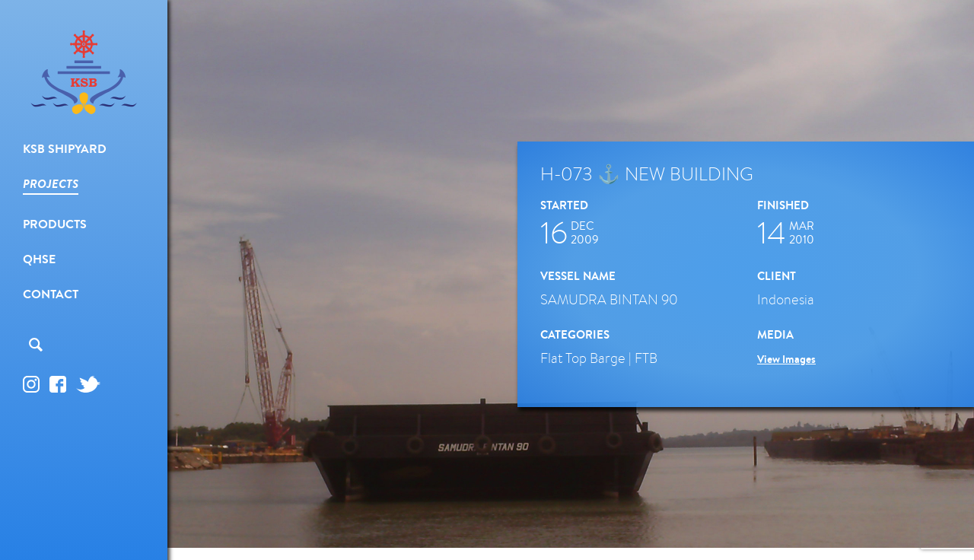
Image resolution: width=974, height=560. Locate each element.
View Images (786, 359)
